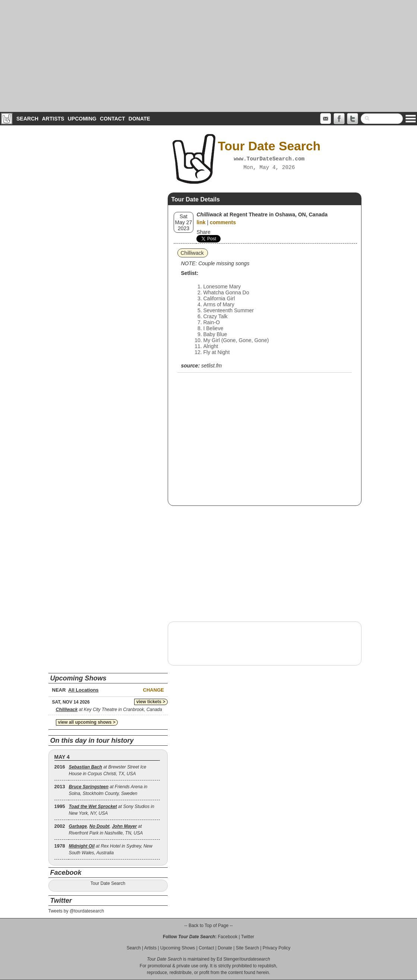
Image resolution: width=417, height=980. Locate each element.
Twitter (248, 937)
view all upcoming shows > (87, 722)
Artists (53, 119)
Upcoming (82, 119)
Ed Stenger (228, 959)
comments (223, 222)
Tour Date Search (108, 883)
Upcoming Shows (178, 948)
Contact (112, 119)
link (201, 222)
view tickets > (151, 702)
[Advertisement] (209, 56)
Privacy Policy (277, 948)
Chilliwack (192, 253)
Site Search (247, 948)
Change (154, 690)
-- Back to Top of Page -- (209, 926)
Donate (139, 119)
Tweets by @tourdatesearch (76, 911)
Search (27, 119)
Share (203, 232)
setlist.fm (211, 366)
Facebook (228, 937)
